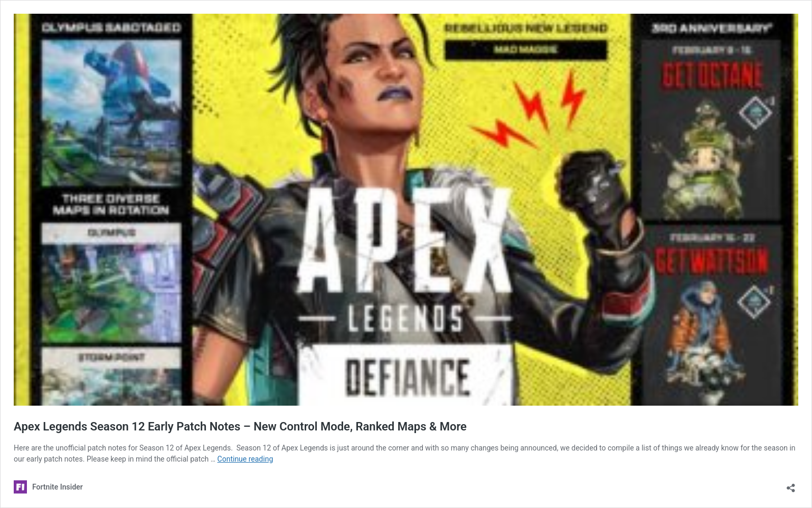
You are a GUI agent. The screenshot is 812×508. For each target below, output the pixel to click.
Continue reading (246, 459)
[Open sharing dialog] (791, 485)
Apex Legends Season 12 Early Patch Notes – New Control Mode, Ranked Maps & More (240, 426)
